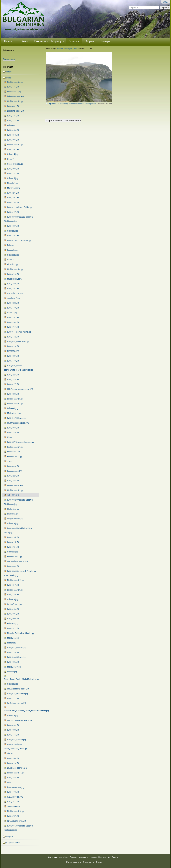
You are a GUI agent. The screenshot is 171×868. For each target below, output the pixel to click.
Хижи (25, 41)
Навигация (8, 67)
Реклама (74, 857)
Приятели (102, 857)
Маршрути (58, 41)
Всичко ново (9, 59)
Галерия (74, 41)
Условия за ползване (88, 857)
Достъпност (88, 862)
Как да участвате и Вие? (58, 857)
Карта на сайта (74, 862)
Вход (165, 2)
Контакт (100, 862)
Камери (106, 41)
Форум (90, 41)
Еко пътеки (41, 41)
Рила (76, 48)
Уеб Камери (113, 857)
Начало (9, 41)
